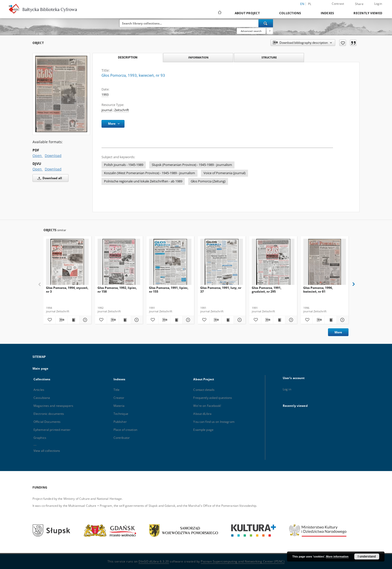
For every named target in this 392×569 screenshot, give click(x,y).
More (338, 332)
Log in (287, 389)
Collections (290, 13)
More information (337, 557)
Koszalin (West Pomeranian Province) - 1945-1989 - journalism (149, 173)
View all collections (47, 451)
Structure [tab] (269, 57)
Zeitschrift (122, 110)
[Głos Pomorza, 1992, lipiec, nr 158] (119, 263)
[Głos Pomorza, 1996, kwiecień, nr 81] (325, 263)
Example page (203, 430)
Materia (119, 406)
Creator (119, 398)
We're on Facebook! (207, 406)
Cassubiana (42, 398)
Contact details (204, 390)
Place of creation (125, 430)
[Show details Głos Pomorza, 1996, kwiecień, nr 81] (342, 320)
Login (378, 4)
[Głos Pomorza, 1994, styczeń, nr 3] (67, 263)
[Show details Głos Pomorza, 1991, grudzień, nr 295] (290, 320)
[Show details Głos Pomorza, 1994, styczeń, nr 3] (85, 320)
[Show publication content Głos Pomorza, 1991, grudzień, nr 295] (279, 320)
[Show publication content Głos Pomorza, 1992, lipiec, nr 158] (125, 320)
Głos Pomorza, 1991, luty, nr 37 (221, 289)
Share (359, 4)
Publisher (120, 422)
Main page (40, 368)
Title (117, 390)
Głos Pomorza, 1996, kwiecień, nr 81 (318, 289)
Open (38, 156)
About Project (247, 13)
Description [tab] (128, 57)
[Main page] (219, 13)
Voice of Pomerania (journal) (224, 173)
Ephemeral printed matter (52, 430)
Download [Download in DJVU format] (53, 169)
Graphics (40, 438)
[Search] (266, 23)
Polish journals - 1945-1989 (124, 165)
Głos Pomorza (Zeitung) (208, 181)
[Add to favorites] (343, 43)
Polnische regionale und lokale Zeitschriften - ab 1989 (143, 181)
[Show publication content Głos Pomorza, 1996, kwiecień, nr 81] (331, 320)
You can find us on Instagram (214, 422)
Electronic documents (49, 414)
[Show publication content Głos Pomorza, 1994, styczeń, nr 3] (73, 320)
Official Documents (47, 422)
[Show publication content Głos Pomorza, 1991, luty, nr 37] (228, 320)
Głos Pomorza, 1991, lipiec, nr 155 (169, 289)
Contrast (338, 4)
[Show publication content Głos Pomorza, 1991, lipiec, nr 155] (176, 320)
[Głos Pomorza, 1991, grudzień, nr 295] (273, 263)
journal (107, 110)
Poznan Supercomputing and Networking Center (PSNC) (243, 561)
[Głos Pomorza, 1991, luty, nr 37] (222, 263)
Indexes (327, 13)
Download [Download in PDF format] (53, 156)
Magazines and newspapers (53, 406)
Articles (39, 390)
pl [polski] (310, 4)
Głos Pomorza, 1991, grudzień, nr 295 (266, 289)
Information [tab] (198, 57)
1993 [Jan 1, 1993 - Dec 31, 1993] (105, 95)
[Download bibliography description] (61, 320)
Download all (49, 178)
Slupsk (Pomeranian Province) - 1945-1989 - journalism (192, 165)
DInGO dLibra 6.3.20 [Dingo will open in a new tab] (154, 561)
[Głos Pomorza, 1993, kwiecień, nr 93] (61, 94)
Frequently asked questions (213, 398)
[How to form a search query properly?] (270, 31)
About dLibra (202, 414)
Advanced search (251, 31)
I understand (367, 557)
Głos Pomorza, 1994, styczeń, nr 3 (67, 289)
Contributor (122, 438)
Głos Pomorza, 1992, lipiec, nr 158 (117, 289)
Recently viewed (368, 13)
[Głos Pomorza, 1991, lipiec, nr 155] (170, 263)
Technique (121, 414)
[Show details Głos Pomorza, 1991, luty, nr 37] (239, 320)
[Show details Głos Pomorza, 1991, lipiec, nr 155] (188, 320)
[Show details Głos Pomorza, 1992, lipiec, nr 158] (136, 320)
